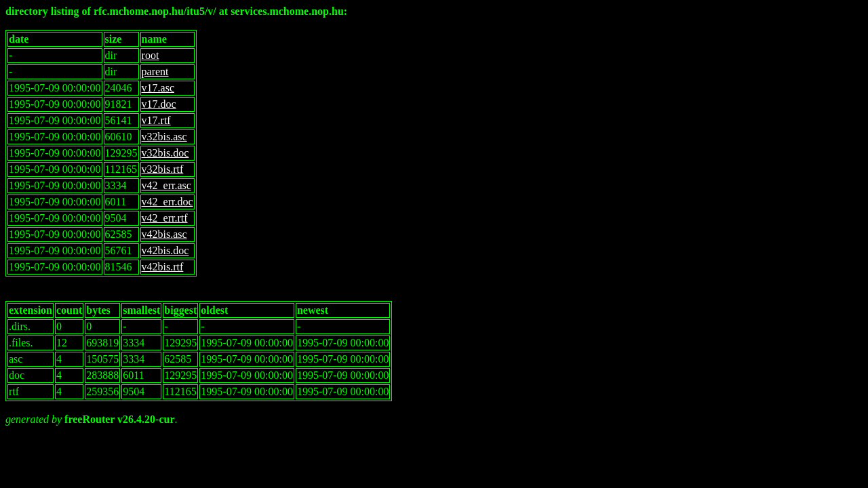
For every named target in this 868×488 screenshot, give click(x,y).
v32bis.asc (164, 137)
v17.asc (158, 88)
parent (155, 72)
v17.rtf (156, 120)
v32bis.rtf (163, 169)
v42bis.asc (164, 234)
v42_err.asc (166, 185)
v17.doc (159, 104)
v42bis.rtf (163, 267)
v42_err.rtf (165, 218)
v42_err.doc (167, 202)
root (151, 55)
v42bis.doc (165, 250)
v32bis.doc (165, 153)
